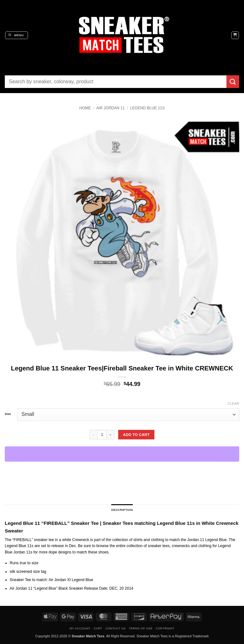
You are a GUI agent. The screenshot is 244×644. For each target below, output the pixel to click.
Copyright (165, 628)
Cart (98, 628)
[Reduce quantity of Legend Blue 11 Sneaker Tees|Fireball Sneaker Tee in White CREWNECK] (93, 435)
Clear (233, 403)
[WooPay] (122, 454)
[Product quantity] (102, 435)
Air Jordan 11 (110, 108)
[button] (17, 35)
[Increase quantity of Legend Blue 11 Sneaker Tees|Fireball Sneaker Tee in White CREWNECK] (111, 435)
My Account (80, 628)
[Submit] (233, 81)
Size (8, 414)
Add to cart (136, 434)
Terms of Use (141, 628)
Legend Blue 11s (148, 108)
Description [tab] (122, 510)
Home (85, 108)
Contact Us (115, 628)
